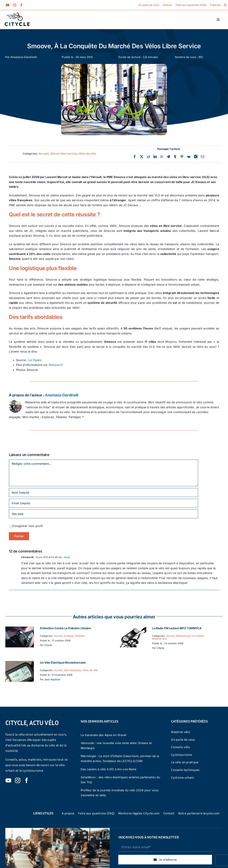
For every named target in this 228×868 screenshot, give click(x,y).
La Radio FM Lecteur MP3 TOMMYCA (177, 628)
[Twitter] (142, 157)
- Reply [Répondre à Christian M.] (66, 557)
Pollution (80, 636)
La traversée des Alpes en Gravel (104, 735)
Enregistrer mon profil (28, 526)
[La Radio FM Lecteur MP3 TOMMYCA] (132, 629)
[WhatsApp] (162, 157)
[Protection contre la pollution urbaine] (20, 629)
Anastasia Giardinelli (24, 57)
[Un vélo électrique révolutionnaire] (20, 663)
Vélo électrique (72, 670)
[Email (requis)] (103, 503)
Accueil (44, 154)
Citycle (48, 645)
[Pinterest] (182, 157)
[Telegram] (168, 157)
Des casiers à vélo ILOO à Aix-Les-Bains (108, 769)
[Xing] (196, 157)
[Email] (203, 157)
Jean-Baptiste (52, 679)
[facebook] (21, 5)
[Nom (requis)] (103, 492)
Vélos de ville (87, 154)
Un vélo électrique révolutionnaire (63, 663)
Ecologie (69, 636)
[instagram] (15, 5)
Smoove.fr (56, 365)
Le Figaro (35, 360)
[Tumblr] (175, 157)
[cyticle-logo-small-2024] (17, 14)
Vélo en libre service (64, 154)
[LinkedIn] (155, 157)
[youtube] (7, 5)
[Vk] (189, 157)
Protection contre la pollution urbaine (65, 628)
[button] (225, 5)
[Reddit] (148, 157)
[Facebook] (135, 157)
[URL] (103, 514)
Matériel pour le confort (190, 636)
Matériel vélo (160, 639)
